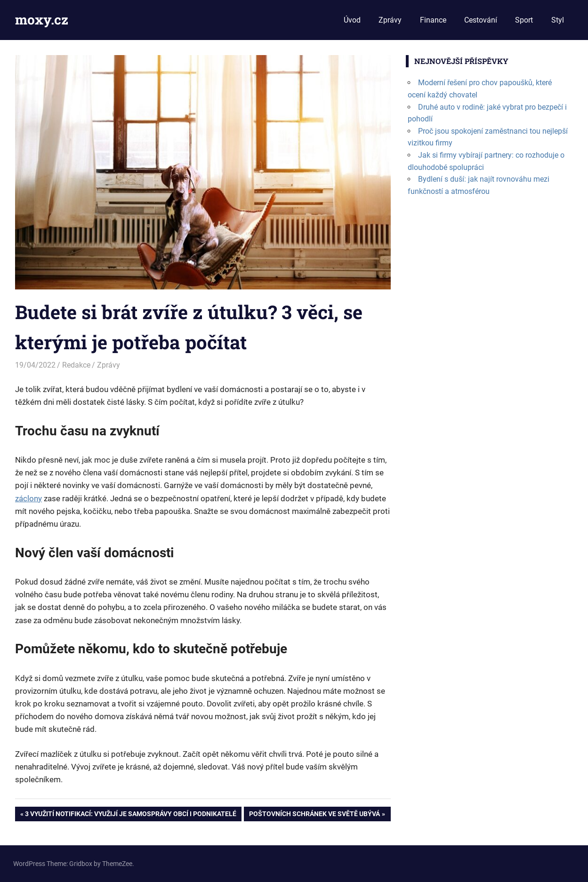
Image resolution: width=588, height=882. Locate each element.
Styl (558, 20)
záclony (28, 498)
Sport (524, 20)
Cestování (481, 20)
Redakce (76, 365)
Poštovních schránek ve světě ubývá (314, 815)
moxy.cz (42, 20)
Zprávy (390, 20)
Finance (433, 20)
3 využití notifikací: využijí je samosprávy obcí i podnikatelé (130, 815)
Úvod (352, 20)
